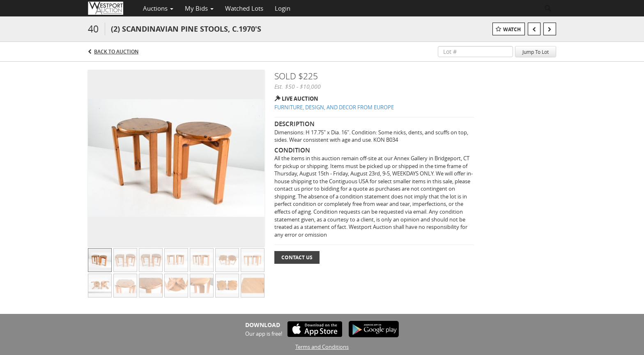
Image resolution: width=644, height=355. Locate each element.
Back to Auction (116, 52)
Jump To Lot (536, 52)
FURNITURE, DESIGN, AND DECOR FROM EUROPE (334, 107)
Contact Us (297, 257)
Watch (512, 29)
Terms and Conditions (322, 347)
